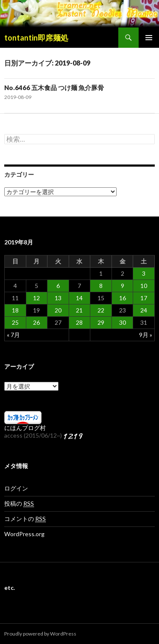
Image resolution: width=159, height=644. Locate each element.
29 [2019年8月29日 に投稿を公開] (101, 322)
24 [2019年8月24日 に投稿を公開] (144, 310)
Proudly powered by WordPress (40, 634)
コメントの (25, 519)
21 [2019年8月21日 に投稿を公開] (79, 310)
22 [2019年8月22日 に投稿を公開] (101, 310)
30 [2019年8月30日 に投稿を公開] (123, 322)
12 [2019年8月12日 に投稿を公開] (36, 298)
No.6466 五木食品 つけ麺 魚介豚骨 (54, 88)
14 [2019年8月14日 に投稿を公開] (79, 298)
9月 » (146, 335)
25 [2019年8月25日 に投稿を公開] (15, 322)
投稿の (19, 504)
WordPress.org (24, 534)
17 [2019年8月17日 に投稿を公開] (144, 298)
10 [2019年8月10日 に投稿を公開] (144, 286)
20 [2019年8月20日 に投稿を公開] (58, 310)
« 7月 (13, 335)
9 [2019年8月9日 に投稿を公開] (123, 286)
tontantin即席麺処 (36, 38)
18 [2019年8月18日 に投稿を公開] (15, 310)
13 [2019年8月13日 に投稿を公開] (58, 298)
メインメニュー (149, 38)
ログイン (16, 488)
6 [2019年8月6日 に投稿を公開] (58, 286)
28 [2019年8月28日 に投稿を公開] (79, 322)
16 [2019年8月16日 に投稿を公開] (123, 298)
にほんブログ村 (25, 428)
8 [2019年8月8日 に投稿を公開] (101, 286)
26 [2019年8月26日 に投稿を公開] (36, 322)
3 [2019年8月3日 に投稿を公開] (144, 273)
